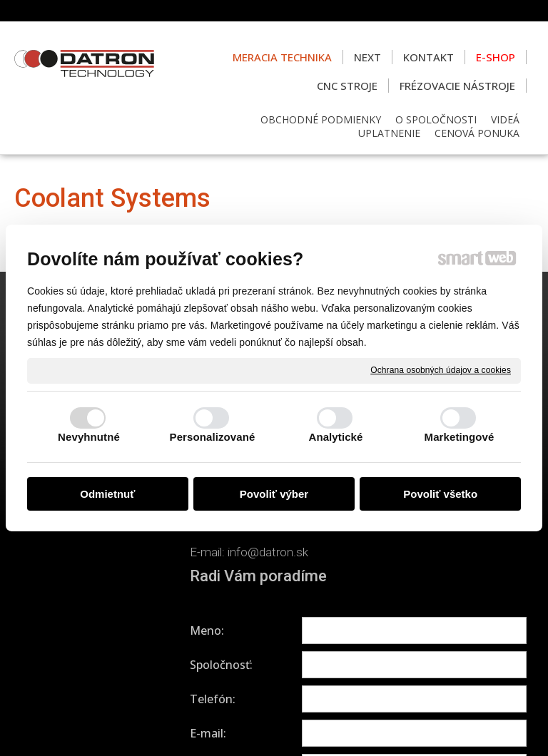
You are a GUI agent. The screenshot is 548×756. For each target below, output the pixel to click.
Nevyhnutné (89, 437)
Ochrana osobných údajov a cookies (441, 370)
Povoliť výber (274, 494)
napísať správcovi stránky (300, 714)
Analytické (335, 437)
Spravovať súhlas (274, 729)
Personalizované (213, 437)
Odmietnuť (107, 494)
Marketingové (460, 437)
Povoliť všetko (440, 494)
